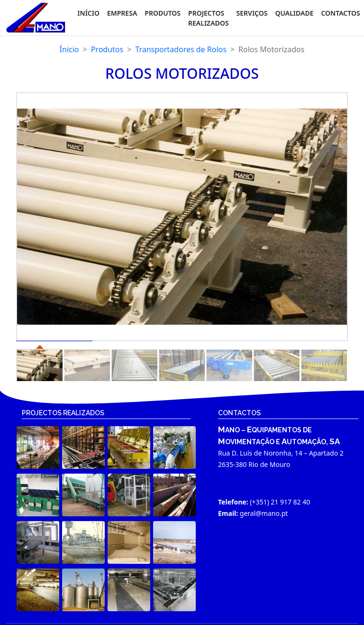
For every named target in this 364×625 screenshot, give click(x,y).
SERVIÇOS (252, 13)
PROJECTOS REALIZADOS (208, 18)
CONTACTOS (340, 13)
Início (88, 13)
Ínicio (69, 49)
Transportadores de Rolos (181, 49)
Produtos (107, 49)
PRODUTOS (163, 13)
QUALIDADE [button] (294, 13)
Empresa (122, 13)
